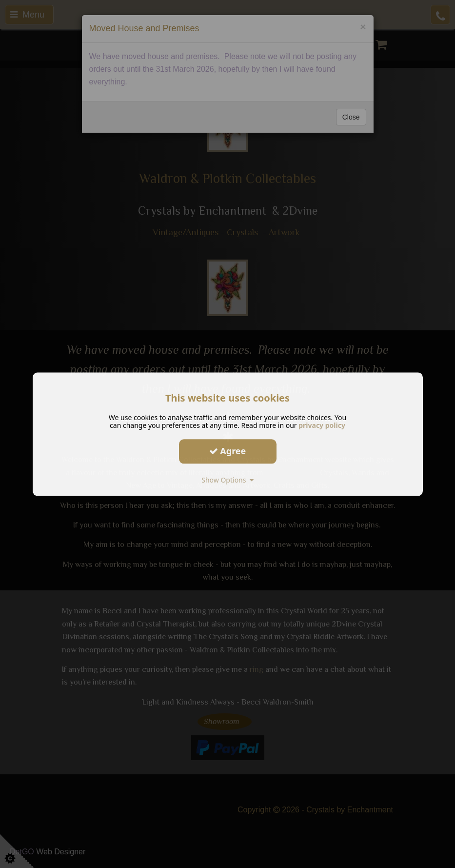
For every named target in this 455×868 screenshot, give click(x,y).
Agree (228, 451)
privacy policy (322, 425)
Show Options (227, 480)
